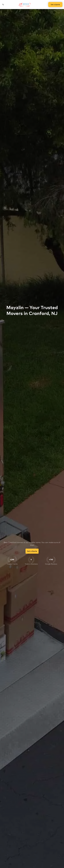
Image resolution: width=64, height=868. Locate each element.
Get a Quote (55, 5)
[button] (3, 5)
